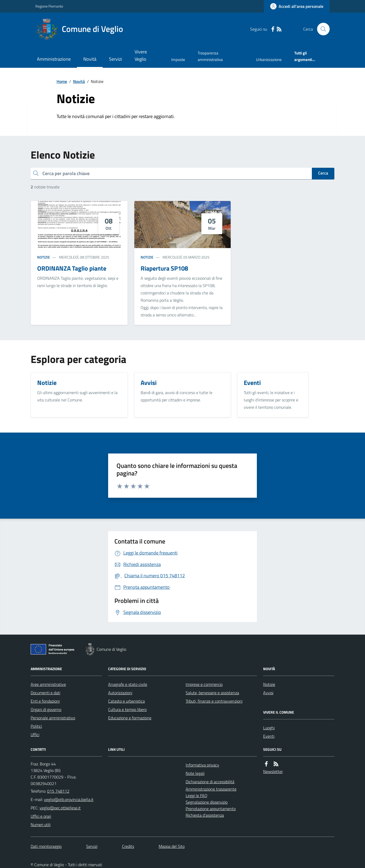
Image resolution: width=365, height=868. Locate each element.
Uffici (35, 735)
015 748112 (58, 791)
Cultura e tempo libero (127, 709)
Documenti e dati (45, 693)
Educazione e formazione (130, 718)
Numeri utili (41, 825)
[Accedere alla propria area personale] (297, 6)
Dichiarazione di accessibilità (210, 782)
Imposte (178, 60)
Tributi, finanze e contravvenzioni (214, 701)
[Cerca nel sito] (321, 29)
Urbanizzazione (269, 60)
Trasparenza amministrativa (210, 56)
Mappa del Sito (172, 846)
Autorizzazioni (120, 693)
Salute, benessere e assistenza (212, 693)
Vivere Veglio (141, 55)
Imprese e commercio (204, 684)
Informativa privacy (202, 765)
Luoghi (269, 728)
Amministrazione (54, 59)
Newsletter (273, 771)
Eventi (269, 736)
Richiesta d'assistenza (205, 815)
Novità (90, 59)
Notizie (44, 257)
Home (62, 81)
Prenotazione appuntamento (211, 809)
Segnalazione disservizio (207, 802)
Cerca (323, 173)
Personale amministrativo (53, 718)
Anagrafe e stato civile (128, 684)
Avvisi (268, 693)
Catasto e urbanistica (126, 701)
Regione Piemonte (49, 6)
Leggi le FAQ (197, 796)
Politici (36, 726)
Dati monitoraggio (46, 846)
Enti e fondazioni (45, 701)
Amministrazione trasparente (211, 789)
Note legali (195, 773)
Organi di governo (46, 709)
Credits (128, 846)
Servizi (115, 59)
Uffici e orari (41, 816)
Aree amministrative (48, 684)
